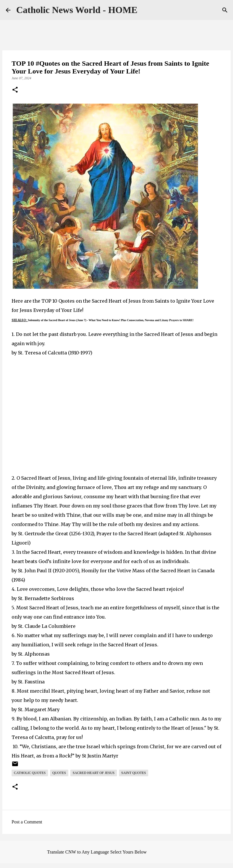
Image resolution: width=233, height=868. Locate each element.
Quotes (59, 773)
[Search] (225, 10)
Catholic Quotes (30, 773)
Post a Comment (27, 822)
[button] (15, 90)
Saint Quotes (134, 773)
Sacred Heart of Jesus (94, 773)
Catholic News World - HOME (77, 10)
